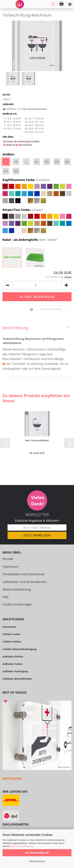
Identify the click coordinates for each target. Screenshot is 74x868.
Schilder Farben (11, 634)
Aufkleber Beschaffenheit (17, 679)
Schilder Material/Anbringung (19, 649)
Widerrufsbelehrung (17, 589)
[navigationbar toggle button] (70, 4)
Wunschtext (25, 145)
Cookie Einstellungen (17, 604)
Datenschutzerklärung (22, 846)
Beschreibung (15, 328)
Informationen (37, 861)
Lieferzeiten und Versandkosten (25, 582)
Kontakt (8, 559)
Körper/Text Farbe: (23, 210)
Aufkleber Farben (13, 664)
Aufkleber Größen (13, 657)
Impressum (11, 567)
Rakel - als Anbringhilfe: (30, 240)
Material (10, 145)
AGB (6, 597)
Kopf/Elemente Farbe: (26, 180)
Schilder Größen (12, 642)
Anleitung (22, 141)
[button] (8, 285)
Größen (35, 141)
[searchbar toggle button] (53, 4)
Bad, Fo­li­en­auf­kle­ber (37, 440)
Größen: (9, 154)
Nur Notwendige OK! (37, 853)
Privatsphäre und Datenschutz (24, 574)
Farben (10, 141)
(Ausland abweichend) (37, 109)
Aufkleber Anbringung (15, 671)
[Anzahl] (37, 285)
